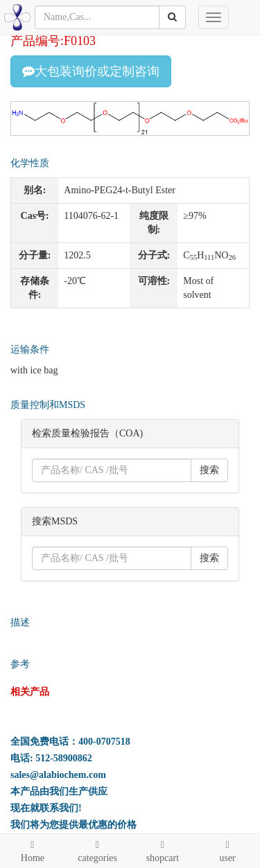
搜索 (209, 470)
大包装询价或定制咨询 (91, 71)
